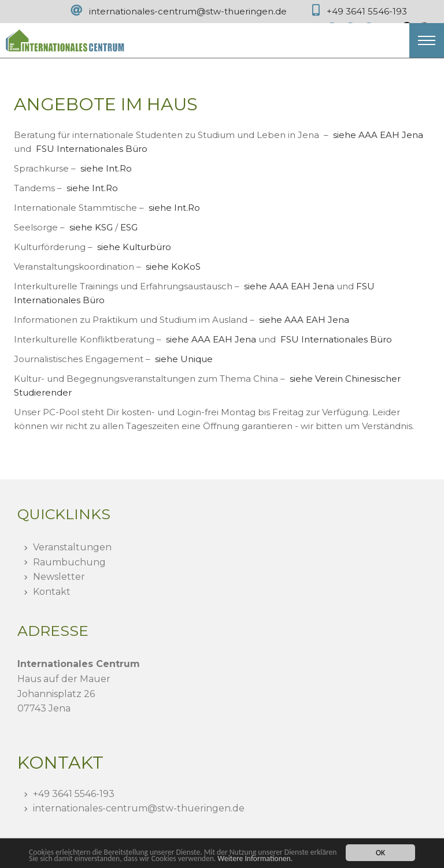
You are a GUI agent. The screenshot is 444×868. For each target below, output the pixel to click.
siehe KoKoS (173, 267)
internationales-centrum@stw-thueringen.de (188, 11)
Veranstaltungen (72, 547)
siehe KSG (91, 227)
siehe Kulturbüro (134, 247)
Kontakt (52, 592)
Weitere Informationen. (255, 858)
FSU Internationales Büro (92, 149)
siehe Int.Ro (106, 168)
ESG (129, 227)
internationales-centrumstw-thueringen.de (139, 808)
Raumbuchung (69, 562)
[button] (427, 40)
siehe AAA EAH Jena (378, 135)
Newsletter (59, 577)
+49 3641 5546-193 (367, 11)
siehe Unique (184, 359)
